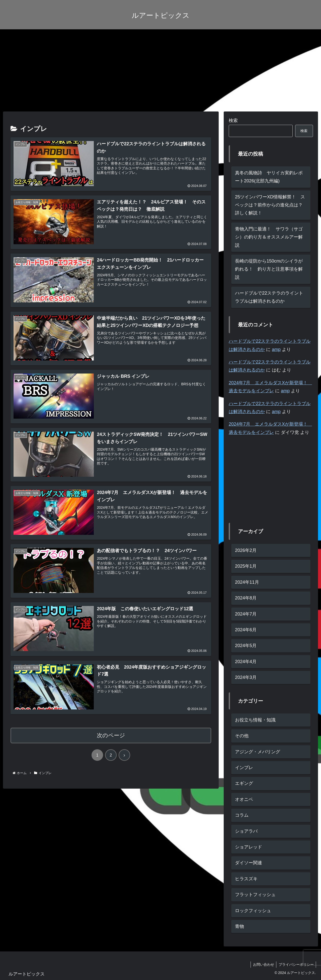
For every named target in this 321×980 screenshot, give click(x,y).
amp (276, 349)
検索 (233, 120)
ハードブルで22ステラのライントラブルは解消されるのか (269, 297)
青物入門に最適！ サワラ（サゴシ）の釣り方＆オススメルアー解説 (269, 237)
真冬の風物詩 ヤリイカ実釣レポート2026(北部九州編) (269, 177)
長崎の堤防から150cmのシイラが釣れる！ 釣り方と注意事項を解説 (269, 269)
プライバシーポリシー (296, 964)
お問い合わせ (262, 964)
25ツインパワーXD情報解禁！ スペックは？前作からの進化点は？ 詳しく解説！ (271, 205)
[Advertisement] (160, 70)
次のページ (111, 736)
